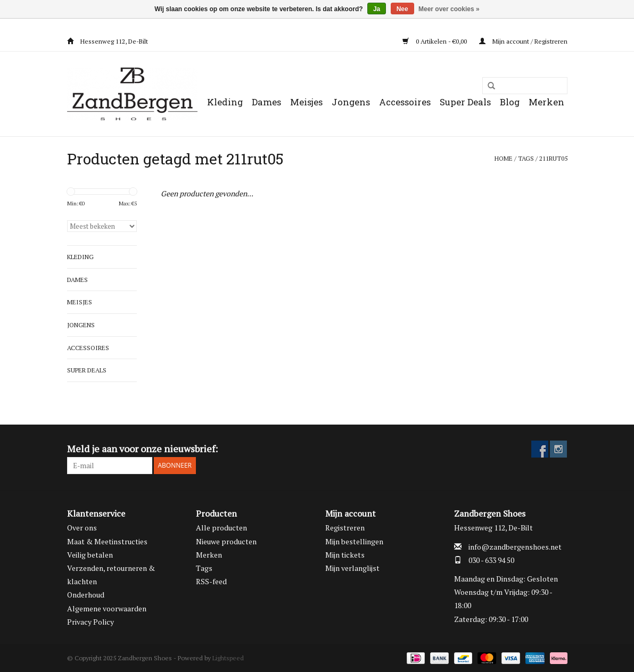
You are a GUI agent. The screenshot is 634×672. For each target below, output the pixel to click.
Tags (526, 158)
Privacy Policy (90, 622)
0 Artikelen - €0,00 (435, 41)
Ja (377, 9)
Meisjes (306, 102)
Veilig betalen (90, 555)
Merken (546, 102)
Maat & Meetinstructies (107, 541)
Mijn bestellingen (354, 541)
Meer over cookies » (449, 9)
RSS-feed (211, 581)
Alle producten (221, 528)
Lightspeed (228, 658)
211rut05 (553, 158)
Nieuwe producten (226, 541)
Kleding (225, 102)
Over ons (82, 528)
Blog (510, 102)
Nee (402, 9)
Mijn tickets (345, 555)
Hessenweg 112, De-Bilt (108, 41)
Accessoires (405, 102)
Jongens (351, 102)
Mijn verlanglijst (352, 568)
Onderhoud (86, 595)
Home (504, 158)
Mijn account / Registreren (523, 41)
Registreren (345, 528)
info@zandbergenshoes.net (515, 547)
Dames (266, 102)
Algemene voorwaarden (107, 608)
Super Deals (465, 102)
